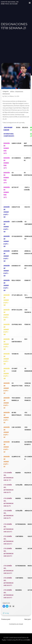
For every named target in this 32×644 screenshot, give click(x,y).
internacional (6, 94)
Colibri (28, 640)
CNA (5, 96)
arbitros (12, 91)
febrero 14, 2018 (15, 96)
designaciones (19, 91)
